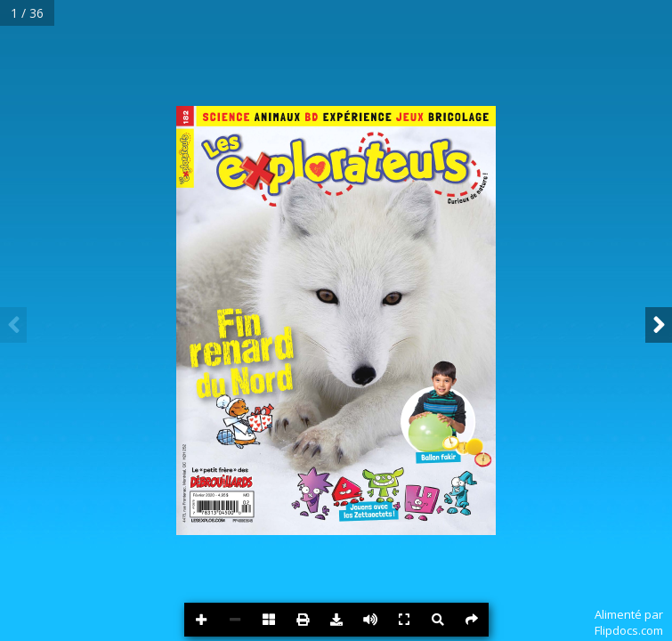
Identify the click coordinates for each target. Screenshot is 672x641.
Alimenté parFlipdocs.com (629, 622)
